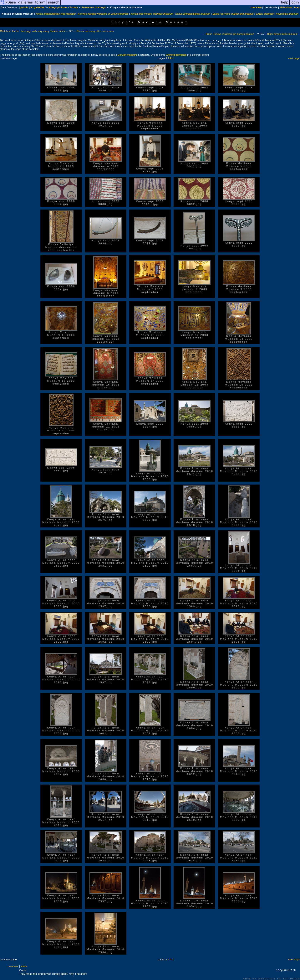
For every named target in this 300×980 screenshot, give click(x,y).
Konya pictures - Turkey (63, 7)
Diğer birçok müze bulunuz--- (283, 34)
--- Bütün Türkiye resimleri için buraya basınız (228, 34)
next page (294, 58)
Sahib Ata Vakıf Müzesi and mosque (233, 14)
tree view (256, 7)
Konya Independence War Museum (56, 14)
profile (24, 7)
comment (13, 966)
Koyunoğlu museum (287, 14)
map (297, 7)
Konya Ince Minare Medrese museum (152, 14)
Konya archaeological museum (193, 14)
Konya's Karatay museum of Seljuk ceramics (103, 14)
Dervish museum (127, 55)
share (24, 966)
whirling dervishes (176, 55)
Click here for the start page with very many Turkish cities (33, 31)
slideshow (286, 7)
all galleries (37, 7)
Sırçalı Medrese (265, 14)
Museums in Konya (94, 7)
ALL (172, 58)
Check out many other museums (95, 31)
